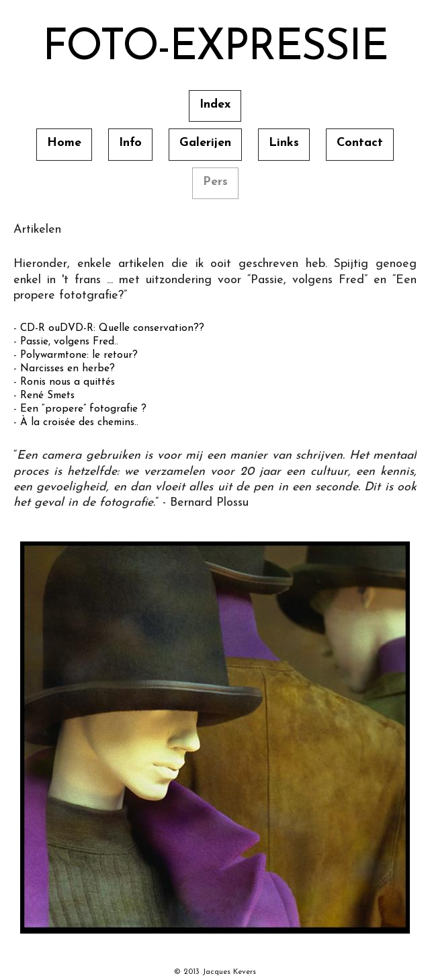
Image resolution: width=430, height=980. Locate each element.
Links (284, 143)
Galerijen (205, 143)
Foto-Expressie (215, 48)
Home (64, 143)
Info (130, 143)
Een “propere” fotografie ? (83, 409)
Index (215, 105)
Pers (215, 182)
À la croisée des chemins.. (79, 422)
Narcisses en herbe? (68, 369)
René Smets (47, 395)
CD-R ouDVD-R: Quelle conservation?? (112, 328)
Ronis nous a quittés (68, 382)
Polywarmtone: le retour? (79, 355)
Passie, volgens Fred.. (69, 342)
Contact (360, 143)
